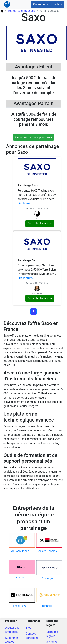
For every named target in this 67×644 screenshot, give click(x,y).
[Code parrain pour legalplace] (20, 598)
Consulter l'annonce (40, 223)
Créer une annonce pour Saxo (33, 137)
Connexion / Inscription (48, 4)
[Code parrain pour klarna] (20, 570)
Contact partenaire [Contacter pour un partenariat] (32, 636)
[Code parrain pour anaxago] (47, 570)
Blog (29, 628)
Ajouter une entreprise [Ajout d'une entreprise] (12, 630)
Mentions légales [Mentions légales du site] (52, 634)
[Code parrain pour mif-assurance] (20, 543)
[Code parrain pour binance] (47, 598)
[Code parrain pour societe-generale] (47, 543)
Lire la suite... (26, 203)
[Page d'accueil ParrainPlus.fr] (2, 11)
